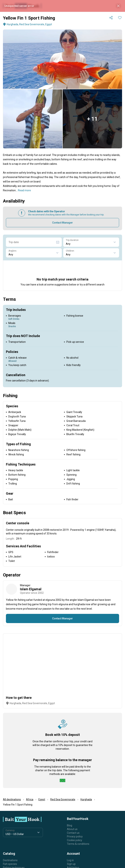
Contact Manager (62, 223)
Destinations (10, 860)
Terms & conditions (78, 844)
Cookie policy (75, 840)
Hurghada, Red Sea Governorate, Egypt (27, 24)
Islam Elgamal (31, 589)
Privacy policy (75, 836)
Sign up (71, 864)
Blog (70, 825)
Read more (24, 190)
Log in (70, 860)
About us (72, 829)
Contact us (73, 833)
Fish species (10, 864)
